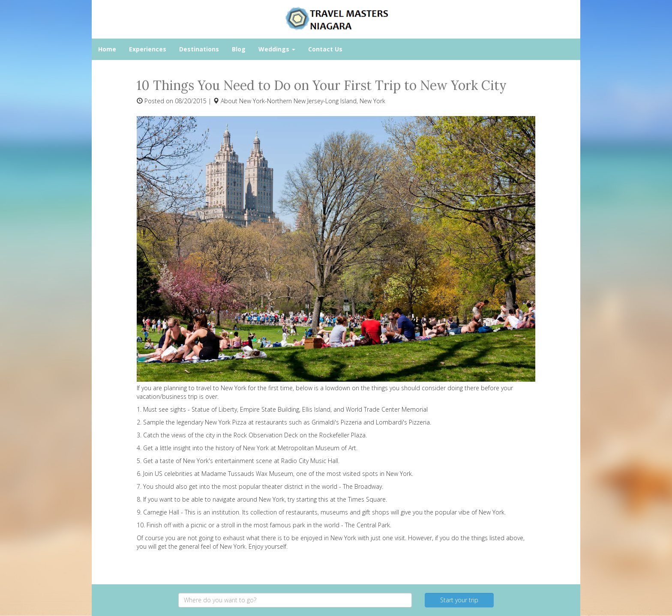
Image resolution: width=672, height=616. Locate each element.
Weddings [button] (277, 49)
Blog (239, 49)
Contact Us (325, 49)
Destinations (199, 49)
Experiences (148, 49)
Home (107, 49)
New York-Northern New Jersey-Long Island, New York (312, 101)
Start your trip (459, 600)
